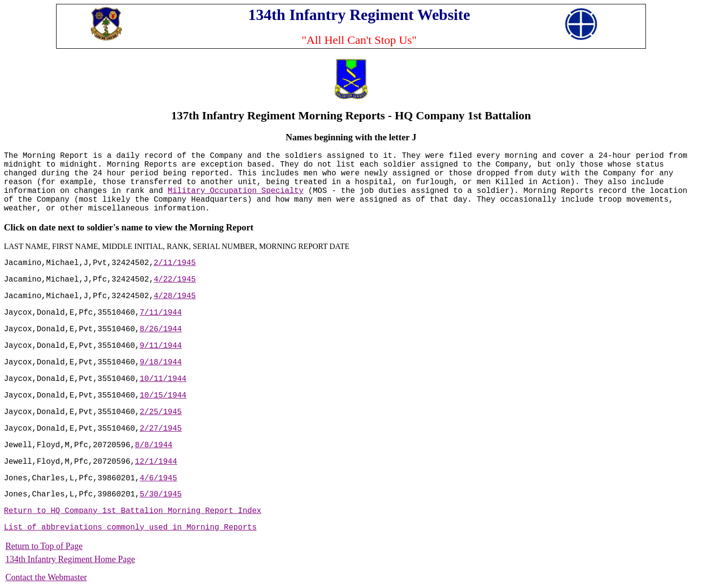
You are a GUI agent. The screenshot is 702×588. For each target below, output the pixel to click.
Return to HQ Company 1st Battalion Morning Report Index (133, 511)
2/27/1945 (160, 429)
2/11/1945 (175, 263)
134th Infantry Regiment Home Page (70, 559)
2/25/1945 (160, 412)
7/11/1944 (160, 313)
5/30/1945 (160, 494)
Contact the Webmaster (46, 577)
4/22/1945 (175, 280)
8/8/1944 (154, 445)
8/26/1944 (160, 329)
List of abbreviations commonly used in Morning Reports (130, 528)
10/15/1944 (163, 396)
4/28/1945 (175, 296)
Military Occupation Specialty (235, 191)
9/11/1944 (160, 346)
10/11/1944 (163, 379)
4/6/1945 (158, 478)
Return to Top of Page (44, 546)
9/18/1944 (160, 362)
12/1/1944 (156, 462)
